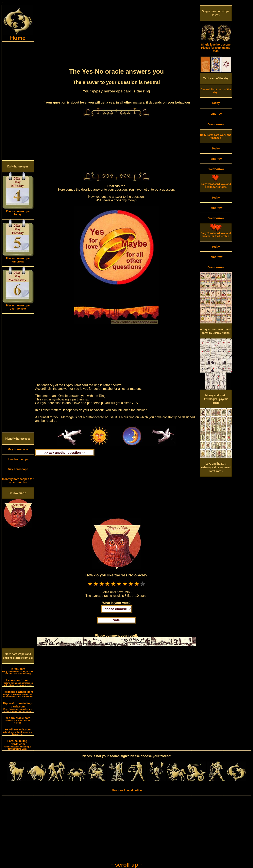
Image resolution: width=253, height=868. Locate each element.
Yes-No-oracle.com (18, 720)
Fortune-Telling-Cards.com (18, 745)
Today (216, 103)
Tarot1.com (18, 671)
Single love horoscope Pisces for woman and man (216, 46)
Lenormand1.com (18, 683)
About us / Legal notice (126, 790)
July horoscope (18, 469)
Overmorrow (216, 124)
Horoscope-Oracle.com (18, 694)
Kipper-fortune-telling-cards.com (18, 707)
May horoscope (18, 449)
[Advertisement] (18, 101)
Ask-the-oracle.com (18, 732)
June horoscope (18, 459)
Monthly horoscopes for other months (18, 481)
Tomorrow (216, 114)
